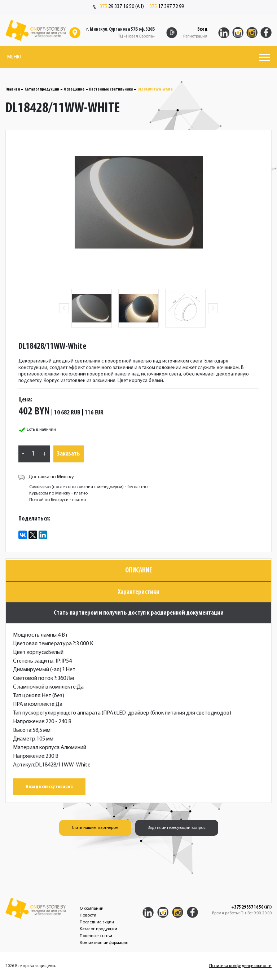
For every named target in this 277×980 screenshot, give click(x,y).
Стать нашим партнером (95, 828)
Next (213, 308)
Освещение (74, 89)
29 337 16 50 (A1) (119, 7)
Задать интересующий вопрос (177, 828)
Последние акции (97, 922)
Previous (64, 308)
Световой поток (35, 678)
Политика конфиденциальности (240, 966)
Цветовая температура (44, 644)
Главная (13, 89)
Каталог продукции (42, 89)
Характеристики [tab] (139, 592)
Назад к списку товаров (49, 787)
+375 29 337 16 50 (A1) (251, 908)
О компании (92, 909)
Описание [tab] (139, 571)
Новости (88, 915)
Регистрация (195, 36)
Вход (202, 29)
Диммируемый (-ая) (39, 670)
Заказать (69, 454)
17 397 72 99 (167, 7)
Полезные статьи (96, 936)
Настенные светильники (111, 89)
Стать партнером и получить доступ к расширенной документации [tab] (139, 613)
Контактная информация (104, 943)
